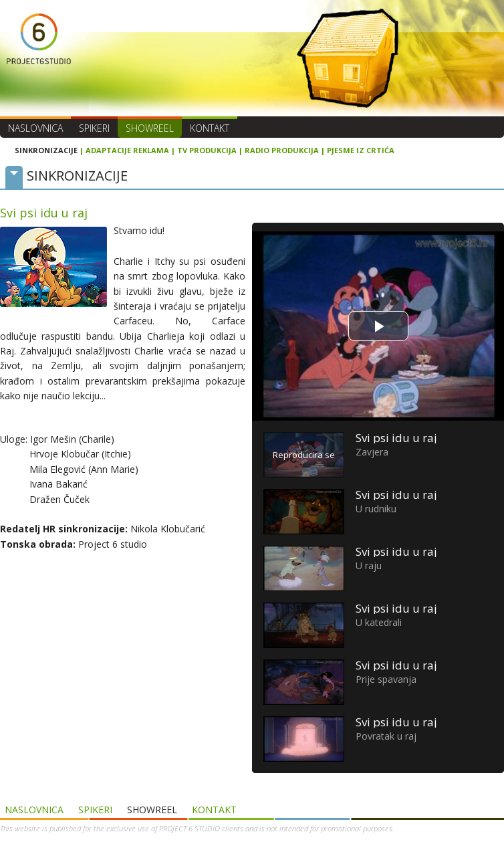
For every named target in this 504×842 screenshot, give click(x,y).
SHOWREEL (150, 128)
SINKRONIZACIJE (46, 150)
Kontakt (210, 128)
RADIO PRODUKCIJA (282, 150)
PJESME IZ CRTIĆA (361, 150)
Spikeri (94, 128)
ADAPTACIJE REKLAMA (127, 150)
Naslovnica (35, 128)
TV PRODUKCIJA (207, 150)
